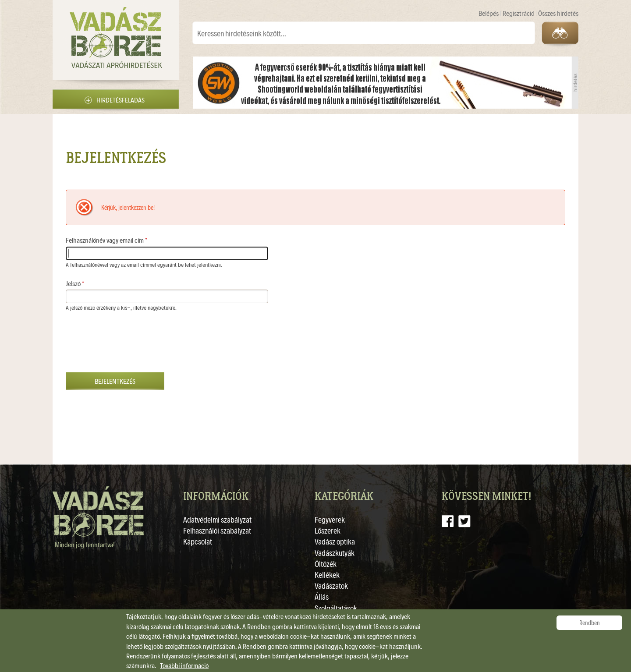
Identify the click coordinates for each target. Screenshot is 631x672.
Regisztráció (519, 13)
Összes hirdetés (558, 13)
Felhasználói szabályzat (217, 530)
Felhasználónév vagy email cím (106, 240)
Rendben (590, 623)
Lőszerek (328, 530)
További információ (184, 665)
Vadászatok (331, 585)
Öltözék (326, 564)
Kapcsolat (198, 541)
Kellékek (327, 575)
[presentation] (132, 346)
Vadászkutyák (335, 553)
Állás (322, 596)
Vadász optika (335, 541)
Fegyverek (330, 519)
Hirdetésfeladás (121, 100)
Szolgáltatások (336, 608)
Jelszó (75, 283)
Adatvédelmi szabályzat (217, 519)
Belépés (489, 13)
